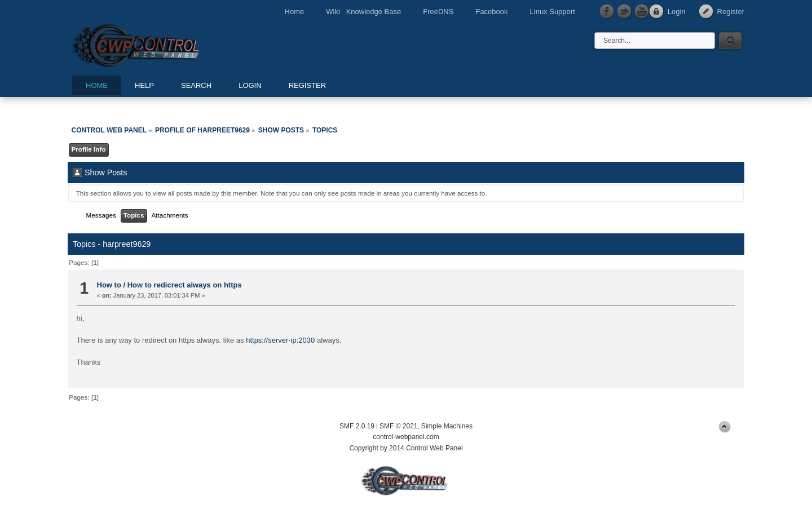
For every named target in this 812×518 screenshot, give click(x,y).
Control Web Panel (161, 44)
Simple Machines (447, 426)
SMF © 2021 (399, 426)
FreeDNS (438, 12)
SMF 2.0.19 (357, 426)
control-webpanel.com (406, 437)
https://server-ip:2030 (280, 340)
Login (677, 12)
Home (295, 12)
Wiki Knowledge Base (363, 12)
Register (731, 12)
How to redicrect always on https (185, 285)
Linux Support (553, 12)
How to (109, 285)
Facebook (491, 12)
